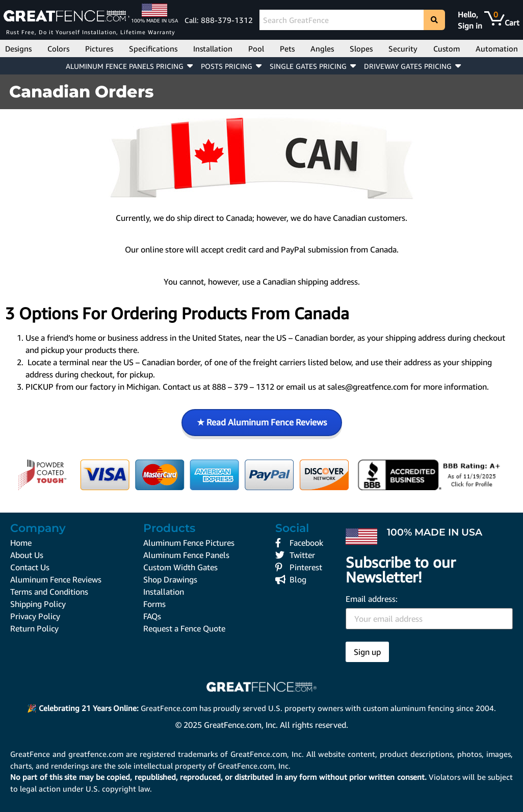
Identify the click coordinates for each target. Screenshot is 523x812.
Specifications (153, 48)
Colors (58, 48)
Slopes (361, 48)
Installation (213, 48)
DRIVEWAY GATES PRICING (408, 66)
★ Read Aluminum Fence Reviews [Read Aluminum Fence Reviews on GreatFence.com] (262, 422)
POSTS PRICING (227, 66)
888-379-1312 (227, 20)
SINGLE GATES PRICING (308, 66)
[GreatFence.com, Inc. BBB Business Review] (431, 475)
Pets (287, 48)
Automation (497, 48)
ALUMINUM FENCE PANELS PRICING (125, 66)
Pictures (99, 48)
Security (403, 48)
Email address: (429, 612)
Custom (447, 48)
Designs (18, 48)
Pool (256, 48)
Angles (322, 48)
